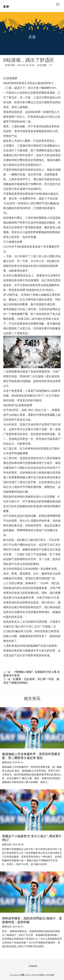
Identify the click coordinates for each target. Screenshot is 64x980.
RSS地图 (40, 975)
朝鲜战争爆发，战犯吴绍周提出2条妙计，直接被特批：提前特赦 (32, 920)
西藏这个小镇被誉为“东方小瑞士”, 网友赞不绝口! (32, 838)
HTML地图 (49, 975)
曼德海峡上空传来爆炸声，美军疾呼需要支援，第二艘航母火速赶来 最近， (31, 756)
